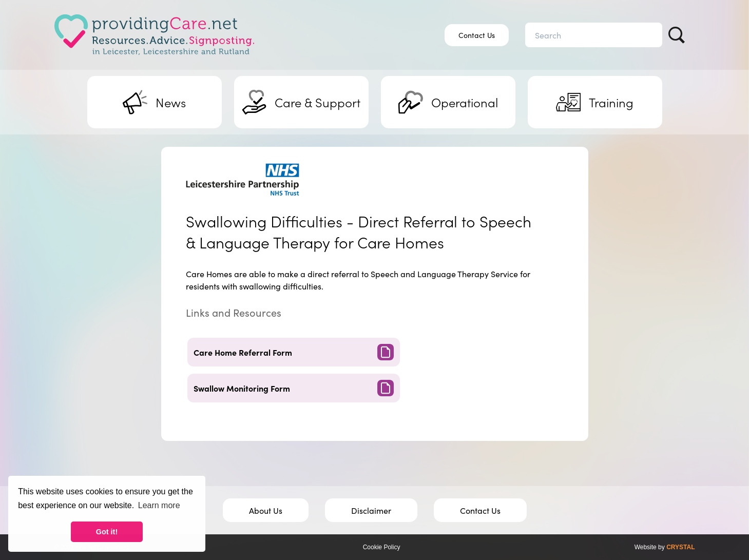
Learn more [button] (159, 505)
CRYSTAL (680, 547)
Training (595, 102)
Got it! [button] (107, 532)
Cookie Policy (382, 547)
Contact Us (477, 35)
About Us (266, 510)
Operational (448, 102)
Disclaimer (371, 510)
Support (301, 102)
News (154, 102)
